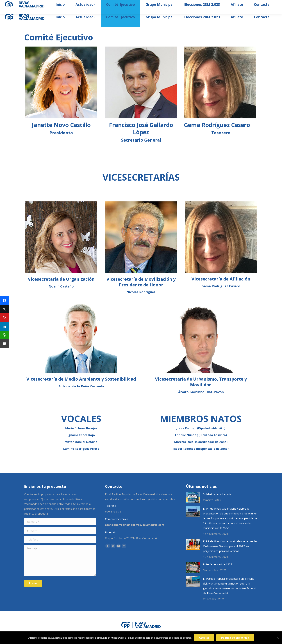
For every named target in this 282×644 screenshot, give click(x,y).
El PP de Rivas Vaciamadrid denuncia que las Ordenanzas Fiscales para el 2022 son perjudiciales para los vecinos (230, 546)
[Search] (240, 4)
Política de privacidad (235, 638)
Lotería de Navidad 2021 (218, 564)
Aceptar (204, 638)
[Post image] (193, 497)
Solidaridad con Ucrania (217, 494)
